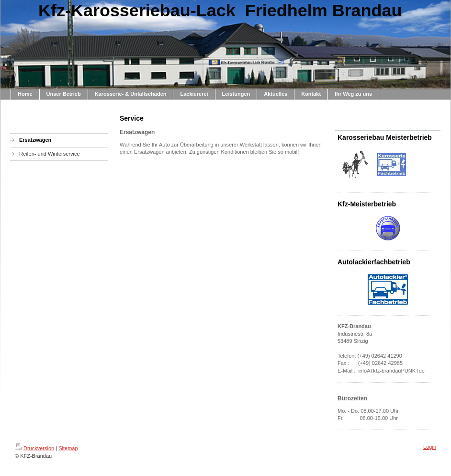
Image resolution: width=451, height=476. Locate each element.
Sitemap (68, 448)
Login (430, 447)
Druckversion (34, 448)
